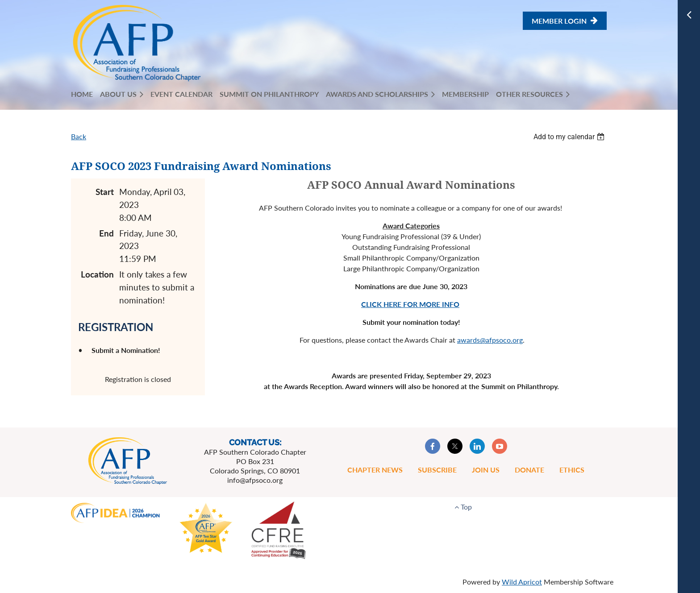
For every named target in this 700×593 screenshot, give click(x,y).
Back (79, 136)
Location (97, 274)
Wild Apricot (522, 582)
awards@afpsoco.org (490, 340)
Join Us (486, 470)
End (106, 233)
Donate (529, 470)
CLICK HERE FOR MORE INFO (410, 304)
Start (105, 192)
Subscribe (437, 470)
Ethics (572, 470)
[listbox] (570, 137)
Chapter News (375, 470)
